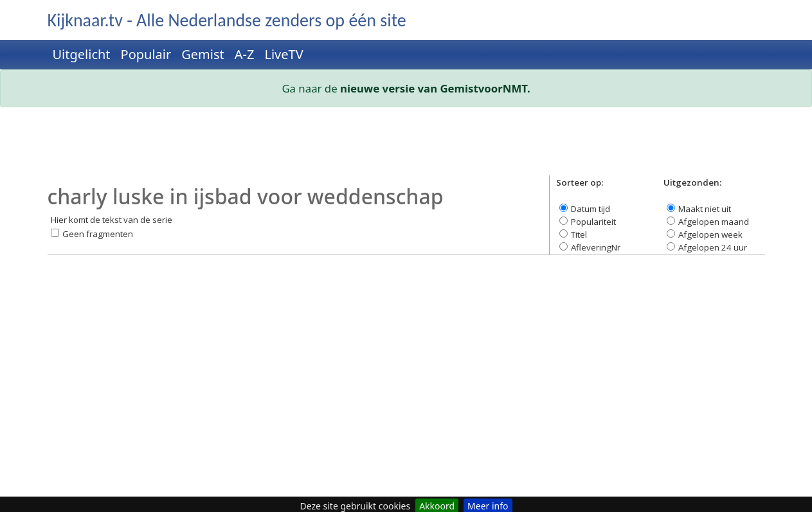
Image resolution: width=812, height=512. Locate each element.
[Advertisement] (406, 146)
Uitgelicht (82, 54)
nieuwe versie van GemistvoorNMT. (435, 88)
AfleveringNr (596, 247)
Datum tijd (591, 209)
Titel (579, 234)
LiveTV (284, 54)
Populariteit (593, 222)
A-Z (245, 54)
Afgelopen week (710, 234)
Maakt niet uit (705, 209)
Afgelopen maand (714, 222)
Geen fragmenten (98, 234)
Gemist (203, 54)
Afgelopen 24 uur (713, 247)
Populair (146, 54)
